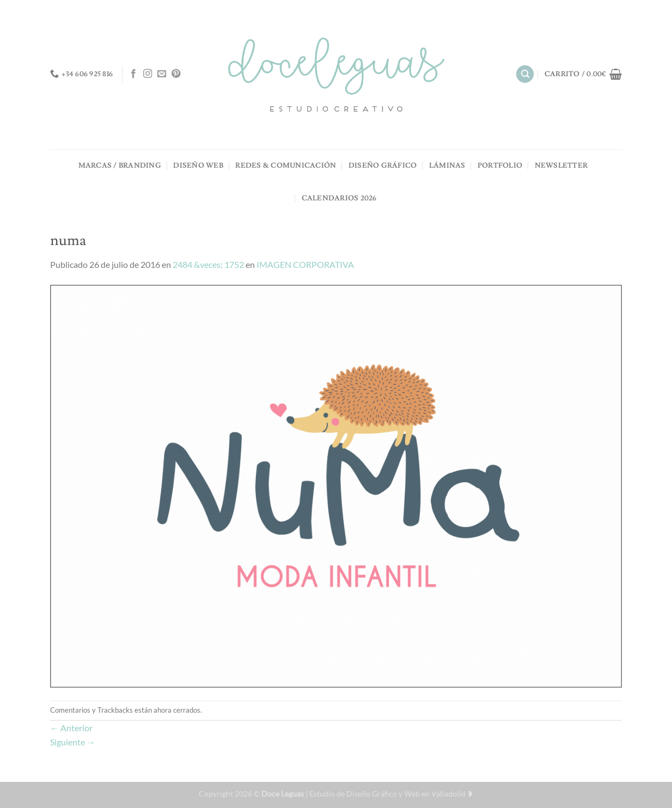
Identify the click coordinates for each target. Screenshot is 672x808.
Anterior (71, 728)
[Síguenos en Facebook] (133, 74)
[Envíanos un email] (162, 74)
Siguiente (73, 742)
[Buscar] (525, 74)
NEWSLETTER (561, 166)
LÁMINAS (447, 166)
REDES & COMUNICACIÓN (286, 166)
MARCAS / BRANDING (120, 166)
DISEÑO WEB (198, 166)
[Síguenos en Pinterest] (176, 74)
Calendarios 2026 (339, 198)
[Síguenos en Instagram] (148, 74)
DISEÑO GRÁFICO (383, 166)
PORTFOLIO (500, 166)
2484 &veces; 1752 (208, 264)
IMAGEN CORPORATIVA (305, 264)
